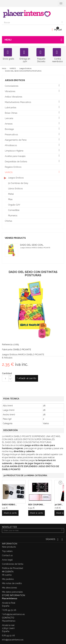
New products (9, 547)
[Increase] (10, 377)
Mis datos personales (12, 592)
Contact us (7, 555)
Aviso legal (7, 560)
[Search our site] (31, 23)
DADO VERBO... (9, 505)
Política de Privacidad (12, 568)
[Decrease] (10, 380)
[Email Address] (31, 530)
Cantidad (7, 373)
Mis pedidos (8, 579)
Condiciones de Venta (13, 564)
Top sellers (7, 551)
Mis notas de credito (12, 583)
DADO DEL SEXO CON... (32, 245)
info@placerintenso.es (14, 614)
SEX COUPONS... (36, 505)
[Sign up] (62, 530)
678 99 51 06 (10, 610)
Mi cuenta (7, 575)
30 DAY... (59, 505)
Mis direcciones (9, 588)
